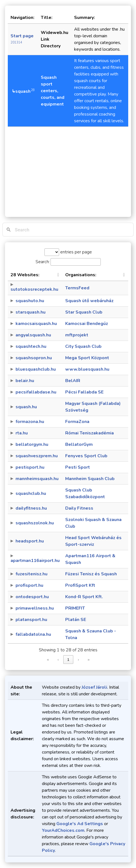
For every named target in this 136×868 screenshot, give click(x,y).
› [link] (78, 660)
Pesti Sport (78, 467)
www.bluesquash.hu (87, 369)
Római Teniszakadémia (90, 433)
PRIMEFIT (75, 608)
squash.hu (26, 407)
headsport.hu (30, 541)
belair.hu (25, 381)
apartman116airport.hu (35, 561)
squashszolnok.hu (35, 523)
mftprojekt (77, 335)
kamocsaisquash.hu (36, 324)
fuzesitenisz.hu (32, 574)
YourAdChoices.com (63, 830)
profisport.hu (29, 585)
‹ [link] (58, 660)
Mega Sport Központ (87, 358)
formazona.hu (30, 422)
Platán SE (76, 620)
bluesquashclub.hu (36, 369)
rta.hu (22, 433)
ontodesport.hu (32, 597)
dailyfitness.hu (31, 508)
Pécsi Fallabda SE (84, 392)
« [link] (48, 660)
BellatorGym (79, 444)
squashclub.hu (31, 493)
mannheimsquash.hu (37, 479)
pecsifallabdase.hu (36, 392)
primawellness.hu (35, 608)
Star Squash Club (84, 312)
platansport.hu (31, 620)
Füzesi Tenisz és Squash (91, 574)
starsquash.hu (31, 312)
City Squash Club (83, 346)
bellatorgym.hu (32, 444)
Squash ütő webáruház (89, 301)
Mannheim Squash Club (90, 479)
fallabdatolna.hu (33, 634)
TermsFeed (77, 288)
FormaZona (77, 422)
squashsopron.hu (34, 358)
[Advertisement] (68, 169)
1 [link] (68, 660)
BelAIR (73, 381)
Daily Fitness (79, 508)
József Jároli (94, 687)
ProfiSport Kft (80, 585)
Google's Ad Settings (80, 824)
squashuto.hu (30, 301)
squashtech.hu (31, 346)
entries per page (75, 252)
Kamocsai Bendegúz (87, 324)
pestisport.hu (30, 467)
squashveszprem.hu (37, 456)
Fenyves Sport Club (86, 456)
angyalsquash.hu (33, 335)
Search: (43, 262)
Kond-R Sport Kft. (84, 597)
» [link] (88, 660)
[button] (58, 275)
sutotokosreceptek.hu (34, 289)
